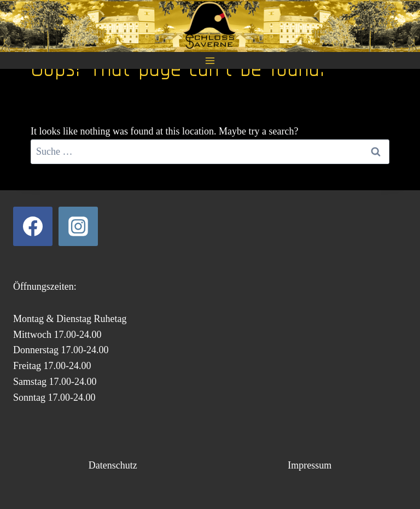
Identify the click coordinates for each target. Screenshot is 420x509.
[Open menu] (210, 60)
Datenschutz (113, 465)
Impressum (310, 465)
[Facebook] (33, 226)
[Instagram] (78, 226)
